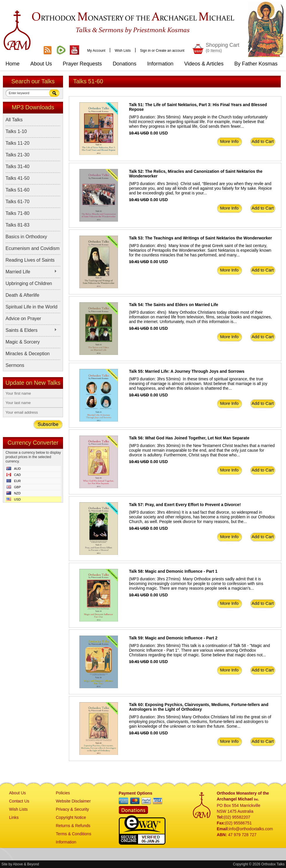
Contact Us (19, 801)
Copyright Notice (71, 817)
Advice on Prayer (23, 319)
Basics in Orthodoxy (26, 237)
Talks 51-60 (18, 190)
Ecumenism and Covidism (33, 248)
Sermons (15, 365)
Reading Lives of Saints (30, 260)
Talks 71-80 (18, 213)
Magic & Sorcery (23, 342)
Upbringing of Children (29, 283)
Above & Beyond (26, 864)
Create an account (170, 51)
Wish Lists (123, 51)
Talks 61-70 (18, 202)
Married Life (31, 272)
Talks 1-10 (16, 131)
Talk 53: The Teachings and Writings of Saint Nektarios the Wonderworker (200, 238)
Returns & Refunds (73, 826)
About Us (18, 793)
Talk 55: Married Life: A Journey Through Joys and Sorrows (187, 371)
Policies (63, 793)
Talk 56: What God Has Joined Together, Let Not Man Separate (189, 438)
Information (66, 842)
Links (14, 817)
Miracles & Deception (28, 354)
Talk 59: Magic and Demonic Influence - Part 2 (173, 638)
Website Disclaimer (73, 801)
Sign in (145, 51)
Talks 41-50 (18, 178)
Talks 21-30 (18, 155)
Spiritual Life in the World (32, 307)
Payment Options (136, 793)
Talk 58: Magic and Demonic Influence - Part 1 (173, 571)
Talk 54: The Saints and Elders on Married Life (173, 305)
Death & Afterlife (22, 295)
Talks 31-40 (18, 166)
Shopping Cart (223, 48)
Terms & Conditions (73, 834)
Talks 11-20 (18, 143)
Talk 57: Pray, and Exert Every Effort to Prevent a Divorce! (185, 505)
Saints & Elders (31, 330)
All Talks (14, 120)
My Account (96, 51)
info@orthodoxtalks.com (251, 829)
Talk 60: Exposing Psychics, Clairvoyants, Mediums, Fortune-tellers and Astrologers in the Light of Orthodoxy (199, 707)
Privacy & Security (72, 809)
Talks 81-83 (18, 225)
